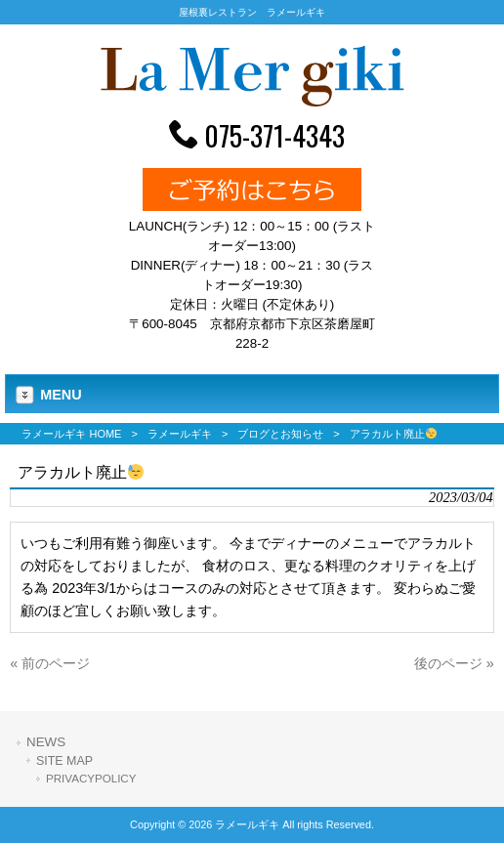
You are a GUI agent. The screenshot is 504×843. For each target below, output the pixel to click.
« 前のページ (50, 663)
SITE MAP (64, 761)
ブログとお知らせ (280, 434)
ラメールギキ (180, 434)
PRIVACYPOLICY (91, 779)
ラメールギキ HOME (71, 434)
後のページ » (454, 663)
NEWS (46, 742)
